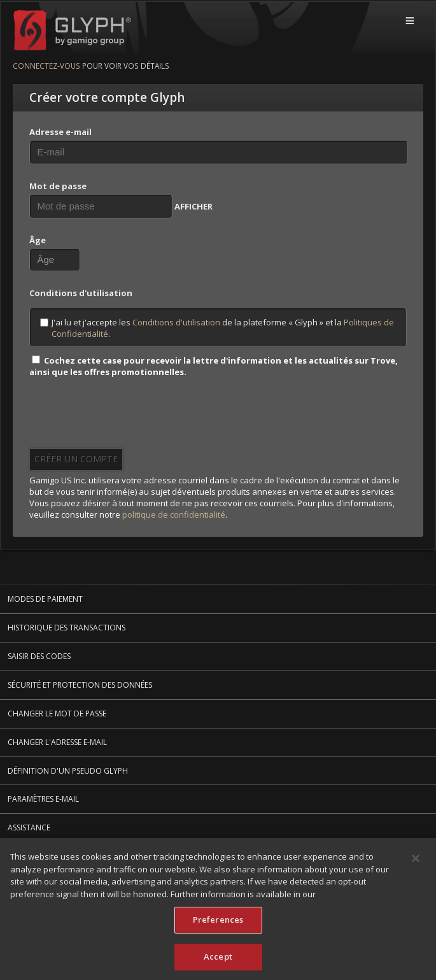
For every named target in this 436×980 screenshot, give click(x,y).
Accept (218, 958)
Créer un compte (76, 459)
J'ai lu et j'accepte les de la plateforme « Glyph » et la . (217, 328)
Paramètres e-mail (43, 799)
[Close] (416, 860)
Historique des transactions (67, 628)
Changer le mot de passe (57, 714)
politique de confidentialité (174, 515)
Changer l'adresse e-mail (57, 742)
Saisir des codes (39, 656)
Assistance (29, 827)
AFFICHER (193, 206)
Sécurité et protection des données (80, 685)
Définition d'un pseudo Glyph (68, 771)
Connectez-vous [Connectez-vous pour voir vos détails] (46, 66)
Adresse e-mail (60, 132)
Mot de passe (58, 186)
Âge (38, 240)
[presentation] (126, 417)
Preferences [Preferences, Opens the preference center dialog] (218, 921)
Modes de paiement (45, 599)
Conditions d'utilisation (176, 322)
